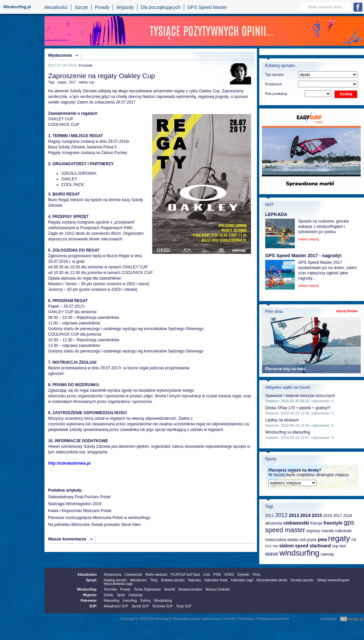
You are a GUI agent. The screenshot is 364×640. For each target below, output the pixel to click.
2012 (281, 515)
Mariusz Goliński (218, 589)
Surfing (146, 601)
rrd (354, 540)
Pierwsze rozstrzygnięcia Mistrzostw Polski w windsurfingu (99, 518)
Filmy (257, 575)
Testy (154, 580)
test (343, 546)
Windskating (163, 601)
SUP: (93, 606)
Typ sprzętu (275, 75)
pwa (322, 539)
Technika (110, 589)
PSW (217, 575)
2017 (72, 82)
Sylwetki (243, 575)
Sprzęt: (92, 580)
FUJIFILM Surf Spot (185, 575)
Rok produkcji (276, 94)
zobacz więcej (308, 239)
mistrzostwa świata (282, 540)
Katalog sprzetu (115, 580)
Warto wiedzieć (156, 575)
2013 (294, 515)
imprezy (313, 531)
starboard (320, 546)
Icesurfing (130, 601)
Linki (207, 575)
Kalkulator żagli (242, 580)
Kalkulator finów (216, 580)
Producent (273, 84)
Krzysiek (86, 65)
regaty (62, 82)
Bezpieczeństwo (190, 589)
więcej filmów (347, 311)
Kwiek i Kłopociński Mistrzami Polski (80, 511)
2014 (306, 515)
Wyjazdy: (90, 595)
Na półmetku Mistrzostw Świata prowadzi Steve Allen (94, 525)
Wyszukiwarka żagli (118, 584)
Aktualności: (87, 575)
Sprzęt (81, 7)
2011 (270, 516)
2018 (348, 516)
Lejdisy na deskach (282, 420)
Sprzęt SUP (140, 606)
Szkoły (109, 595)
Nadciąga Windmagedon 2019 (75, 504)
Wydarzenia (60, 55)
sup (335, 546)
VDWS (229, 575)
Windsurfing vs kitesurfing (288, 432)
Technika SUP (163, 606)
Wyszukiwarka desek (272, 580)
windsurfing (299, 553)
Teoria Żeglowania (147, 589)
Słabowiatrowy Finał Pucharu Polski (79, 497)
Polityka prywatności (272, 619)
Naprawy (195, 580)
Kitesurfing (112, 601)
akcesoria (274, 523)
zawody (327, 554)
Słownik (169, 589)
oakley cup (86, 82)
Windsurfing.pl (17, 7)
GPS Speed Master (207, 7)
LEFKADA (276, 214)
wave (272, 554)
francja (316, 523)
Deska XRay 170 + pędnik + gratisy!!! (298, 408)
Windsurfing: (87, 589)
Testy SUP (184, 606)
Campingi (135, 595)
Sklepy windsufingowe (333, 580)
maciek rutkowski (336, 531)
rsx (275, 546)
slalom (287, 546)
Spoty (121, 595)
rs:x (268, 546)
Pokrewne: (89, 601)
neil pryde (308, 540)
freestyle (333, 523)
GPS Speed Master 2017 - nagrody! (303, 256)
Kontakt (230, 619)
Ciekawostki (133, 575)
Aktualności (56, 7)
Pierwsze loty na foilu (285, 369)
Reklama (246, 619)
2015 (317, 515)
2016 (328, 516)
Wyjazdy (125, 7)
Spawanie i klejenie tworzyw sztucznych (300, 396)
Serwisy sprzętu (302, 580)
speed (302, 546)
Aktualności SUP (116, 606)
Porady (102, 7)
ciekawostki (296, 523)
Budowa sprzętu (173, 580)
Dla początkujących (161, 7)
